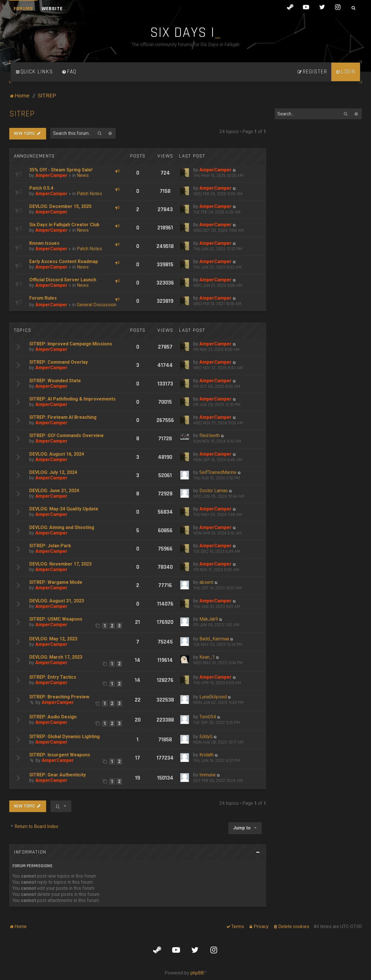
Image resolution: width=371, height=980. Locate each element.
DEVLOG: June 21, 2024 (54, 491)
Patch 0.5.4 (41, 188)
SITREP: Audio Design (53, 717)
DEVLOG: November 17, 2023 (60, 564)
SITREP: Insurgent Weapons (60, 755)
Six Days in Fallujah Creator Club (64, 225)
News (83, 175)
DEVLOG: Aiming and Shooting (62, 527)
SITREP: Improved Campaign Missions (71, 344)
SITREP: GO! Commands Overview (66, 435)
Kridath (207, 755)
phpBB (197, 973)
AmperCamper (51, 175)
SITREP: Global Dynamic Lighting (64, 737)
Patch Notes (89, 194)
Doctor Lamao (214, 491)
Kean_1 (207, 657)
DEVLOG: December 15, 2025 (60, 206)
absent (206, 582)
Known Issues (44, 243)
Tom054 (208, 717)
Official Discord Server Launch (63, 280)
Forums (23, 9)
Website (52, 9)
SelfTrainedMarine (218, 472)
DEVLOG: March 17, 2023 (56, 657)
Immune (208, 775)
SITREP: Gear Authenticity (58, 775)
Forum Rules (43, 298)
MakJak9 (209, 619)
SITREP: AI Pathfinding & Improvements (72, 399)
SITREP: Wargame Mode (56, 582)
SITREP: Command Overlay (59, 362)
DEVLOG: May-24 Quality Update (64, 509)
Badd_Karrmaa (214, 639)
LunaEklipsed (213, 697)
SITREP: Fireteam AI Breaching (63, 417)
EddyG (206, 737)
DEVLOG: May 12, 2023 (53, 639)
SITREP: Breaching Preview (59, 697)
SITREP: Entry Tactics (53, 677)
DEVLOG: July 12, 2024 (53, 472)
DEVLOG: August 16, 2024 (57, 454)
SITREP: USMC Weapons (56, 619)
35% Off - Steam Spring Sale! (61, 170)
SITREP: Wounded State (55, 381)
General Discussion (97, 305)
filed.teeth (210, 435)
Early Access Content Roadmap (64, 261)
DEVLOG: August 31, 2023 (57, 601)
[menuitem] (69, 72)
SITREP (22, 114)
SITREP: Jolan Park (50, 546)
